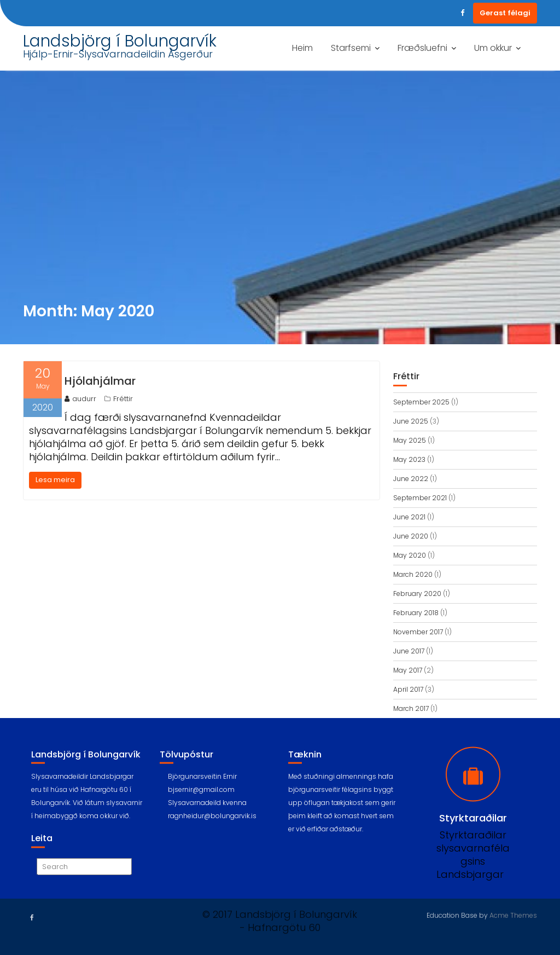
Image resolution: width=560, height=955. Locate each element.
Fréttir (123, 399)
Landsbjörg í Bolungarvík (120, 41)
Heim (302, 48)
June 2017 (409, 651)
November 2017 (418, 632)
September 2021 (420, 498)
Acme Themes (513, 914)
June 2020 (411, 536)
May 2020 (410, 555)
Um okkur (493, 48)
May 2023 (409, 459)
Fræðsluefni (422, 48)
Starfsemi (351, 48)
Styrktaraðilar (473, 828)
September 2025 (421, 402)
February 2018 (416, 613)
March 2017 (411, 708)
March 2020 (413, 574)
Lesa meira (55, 480)
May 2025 (410, 440)
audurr (80, 399)
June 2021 (409, 517)
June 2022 (411, 479)
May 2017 (408, 670)
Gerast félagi (505, 13)
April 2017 (408, 689)
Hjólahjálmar (100, 381)
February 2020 (417, 594)
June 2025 (411, 421)
